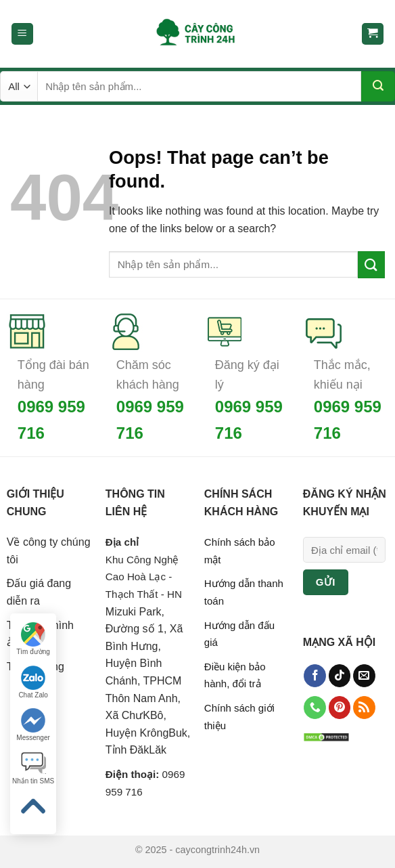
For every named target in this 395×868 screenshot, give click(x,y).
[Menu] (23, 34)
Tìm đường (33, 639)
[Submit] (378, 86)
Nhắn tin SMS (33, 768)
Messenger (33, 725)
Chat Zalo (33, 682)
